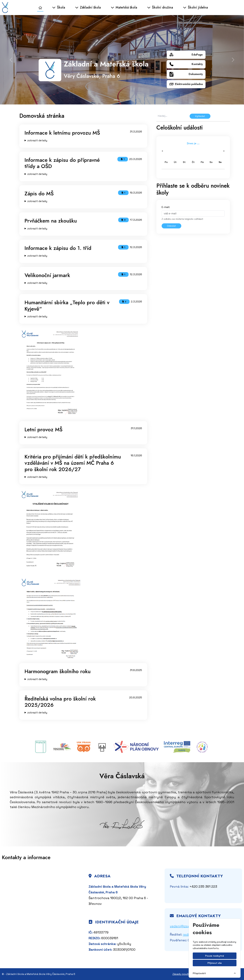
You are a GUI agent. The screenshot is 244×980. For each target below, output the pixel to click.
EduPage (186, 55)
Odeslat (171, 226)
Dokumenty (186, 74)
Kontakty (186, 64)
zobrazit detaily (37, 140)
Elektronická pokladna (186, 84)
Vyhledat (200, 116)
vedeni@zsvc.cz (183, 926)
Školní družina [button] (160, 7)
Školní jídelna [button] (195, 7)
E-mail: (166, 207)
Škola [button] (59, 7)
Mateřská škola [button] (124, 7)
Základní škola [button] (88, 7)
